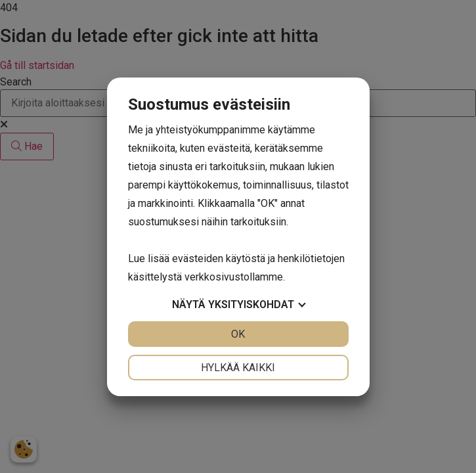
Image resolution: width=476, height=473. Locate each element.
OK (238, 334)
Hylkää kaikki (238, 368)
